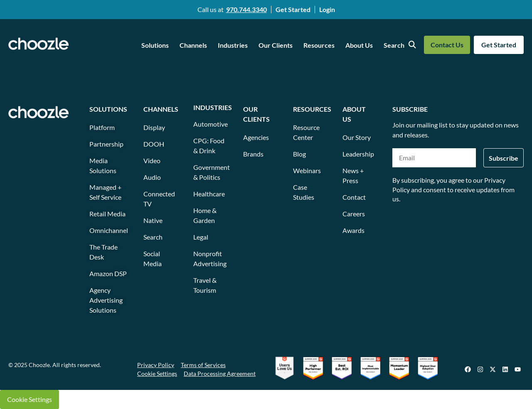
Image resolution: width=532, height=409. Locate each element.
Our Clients (276, 45)
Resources (319, 45)
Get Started (293, 9)
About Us (359, 45)
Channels (193, 45)
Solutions (155, 45)
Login (327, 9)
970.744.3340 (246, 9)
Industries (233, 45)
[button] (157, 45)
